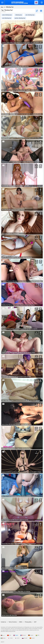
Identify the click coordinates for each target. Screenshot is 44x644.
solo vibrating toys (30, 15)
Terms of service (13, 622)
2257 (35, 622)
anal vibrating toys (7, 18)
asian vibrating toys (7, 15)
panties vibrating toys (20, 18)
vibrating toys (19, 15)
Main (2, 7)
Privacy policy (28, 622)
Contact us (3, 622)
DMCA (21, 622)
